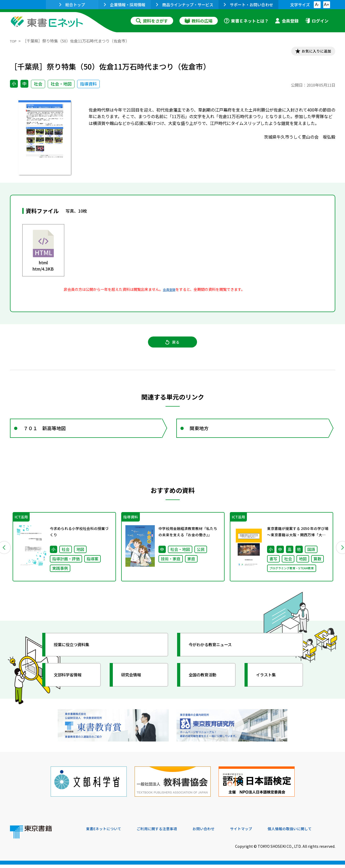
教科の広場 (199, 21)
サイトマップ (257, 832)
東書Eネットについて (106, 832)
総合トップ (72, 5)
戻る (173, 347)
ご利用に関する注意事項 (165, 832)
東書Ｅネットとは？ (246, 21)
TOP (14, 41)
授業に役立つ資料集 (77, 656)
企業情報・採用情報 (125, 5)
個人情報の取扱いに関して (310, 832)
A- (317, 5)
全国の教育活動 (207, 686)
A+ (326, 5)
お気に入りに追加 (312, 52)
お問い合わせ (216, 832)
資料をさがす (152, 21)
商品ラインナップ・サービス (185, 5)
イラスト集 (270, 686)
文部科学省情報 (72, 686)
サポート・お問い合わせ (248, 5)
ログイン (317, 21)
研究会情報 (135, 686)
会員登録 (287, 21)
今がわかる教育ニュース (217, 656)
